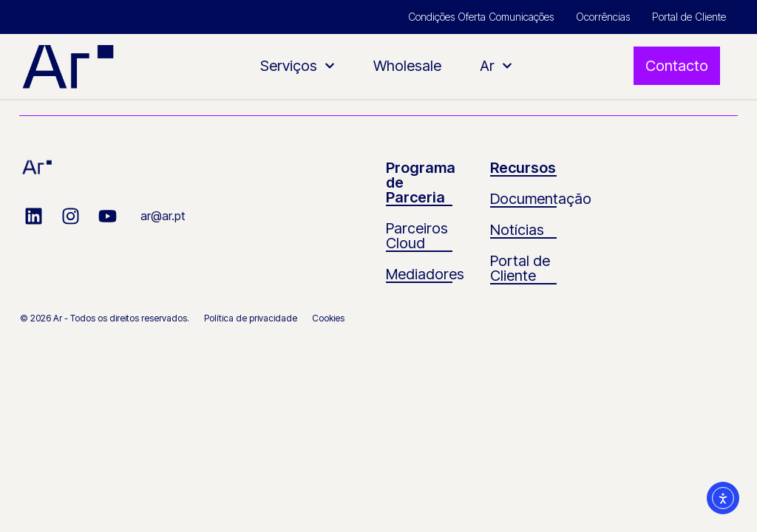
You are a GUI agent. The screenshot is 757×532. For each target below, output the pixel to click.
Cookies (328, 318)
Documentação (541, 199)
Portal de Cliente (689, 17)
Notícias (517, 230)
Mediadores (425, 274)
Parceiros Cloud (417, 236)
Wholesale (407, 66)
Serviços (298, 66)
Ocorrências (603, 17)
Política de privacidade (251, 318)
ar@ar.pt (163, 216)
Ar (496, 66)
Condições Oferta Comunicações (481, 17)
